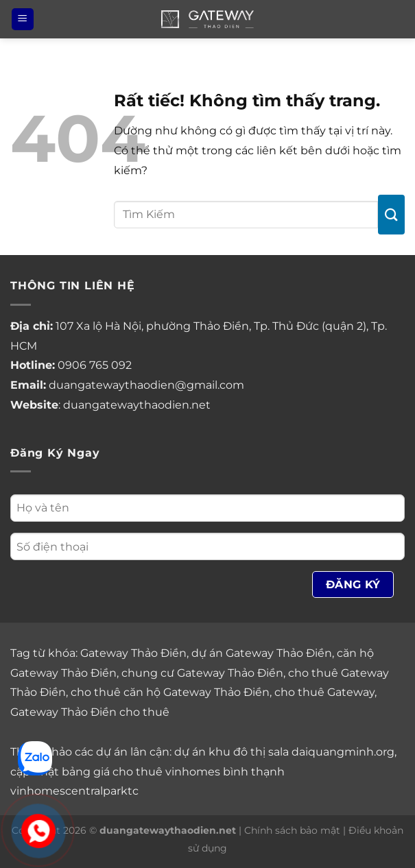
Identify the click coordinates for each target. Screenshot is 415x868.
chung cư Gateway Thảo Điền (202, 673)
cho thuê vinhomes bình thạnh (199, 772)
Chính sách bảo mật (292, 830)
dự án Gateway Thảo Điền (262, 653)
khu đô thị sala (249, 752)
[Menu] (23, 20)
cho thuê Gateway (324, 692)
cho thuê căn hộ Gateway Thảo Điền (170, 692)
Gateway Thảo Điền (133, 653)
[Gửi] (391, 214)
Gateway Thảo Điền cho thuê (90, 712)
